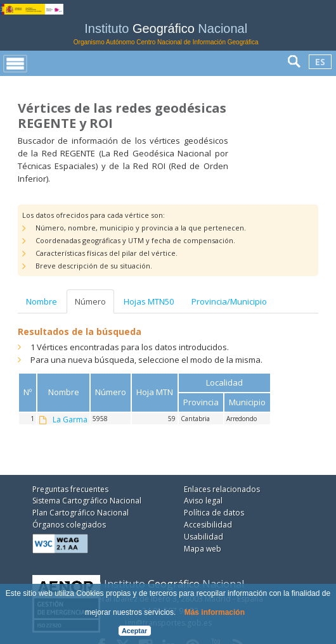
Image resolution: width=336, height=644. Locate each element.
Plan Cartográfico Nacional (81, 513)
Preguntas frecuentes (70, 489)
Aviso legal (203, 501)
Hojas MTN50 (149, 301)
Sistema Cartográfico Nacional (87, 501)
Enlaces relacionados (222, 489)
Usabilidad (204, 537)
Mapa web (203, 549)
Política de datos (214, 513)
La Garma (70, 420)
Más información (215, 612)
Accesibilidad (208, 525)
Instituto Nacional (166, 34)
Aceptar (134, 631)
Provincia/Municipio (229, 301)
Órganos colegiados (69, 525)
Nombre (42, 301)
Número (90, 301)
